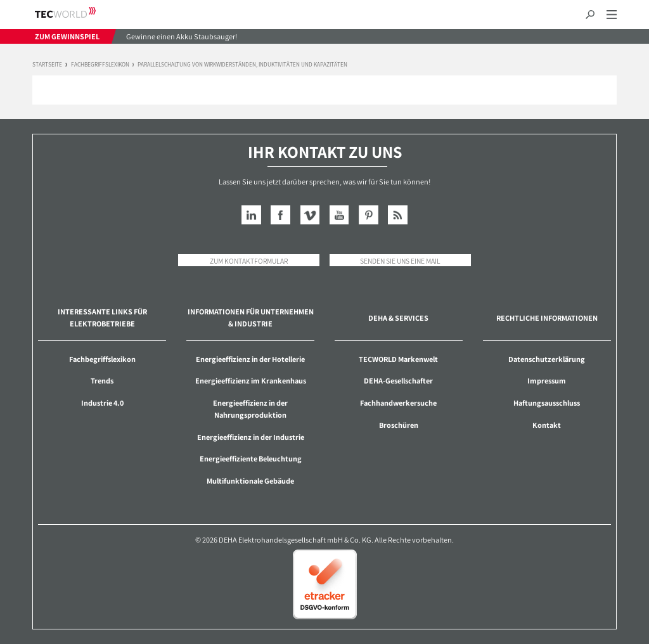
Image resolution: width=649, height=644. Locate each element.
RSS (398, 215)
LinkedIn (251, 215)
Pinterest (369, 215)
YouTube (339, 215)
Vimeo (310, 215)
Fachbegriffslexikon (100, 65)
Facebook (280, 215)
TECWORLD (76, 12)
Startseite (47, 65)
